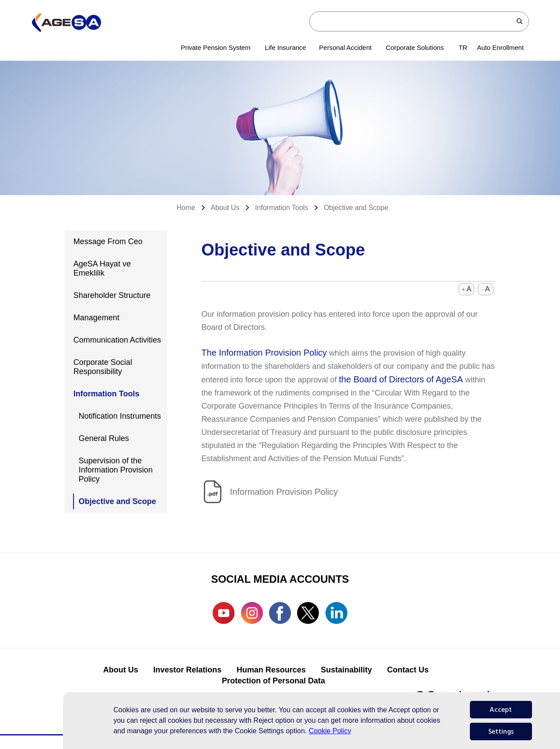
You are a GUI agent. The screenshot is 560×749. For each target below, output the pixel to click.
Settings (501, 731)
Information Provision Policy (284, 492)
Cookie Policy (330, 731)
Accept (501, 710)
